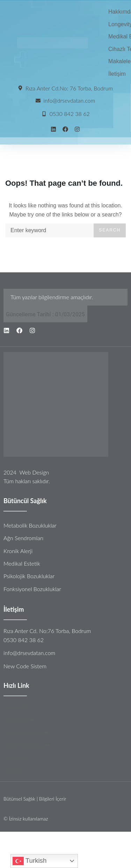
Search (110, 230)
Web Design (34, 472)
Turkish (30, 861)
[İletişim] (117, 74)
